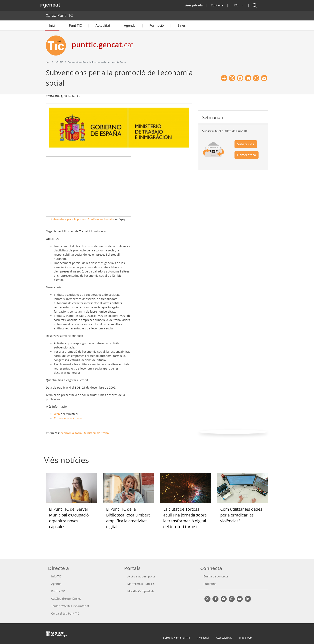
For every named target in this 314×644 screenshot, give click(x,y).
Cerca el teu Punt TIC (65, 613)
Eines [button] (182, 25)
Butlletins (210, 584)
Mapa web (246, 638)
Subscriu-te (246, 144)
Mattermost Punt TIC (141, 584)
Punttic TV (58, 591)
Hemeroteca (247, 155)
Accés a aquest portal (142, 576)
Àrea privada (194, 5)
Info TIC (56, 576)
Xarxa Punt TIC (59, 15)
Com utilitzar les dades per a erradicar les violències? (241, 515)
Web (57, 414)
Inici (52, 25)
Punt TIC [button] (75, 25)
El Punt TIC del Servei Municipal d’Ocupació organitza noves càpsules (69, 518)
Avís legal (203, 638)
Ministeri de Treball (97, 433)
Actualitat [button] (103, 25)
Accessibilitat (224, 638)
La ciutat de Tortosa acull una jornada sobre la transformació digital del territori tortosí (185, 518)
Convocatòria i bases (68, 418)
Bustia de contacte (216, 576)
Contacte (217, 5)
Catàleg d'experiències (66, 599)
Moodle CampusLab (141, 591)
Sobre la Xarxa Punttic (177, 638)
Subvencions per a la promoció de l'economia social (83, 219)
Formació (157, 25)
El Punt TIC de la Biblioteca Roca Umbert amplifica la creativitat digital (128, 518)
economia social (71, 433)
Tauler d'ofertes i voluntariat (70, 606)
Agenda (130, 25)
